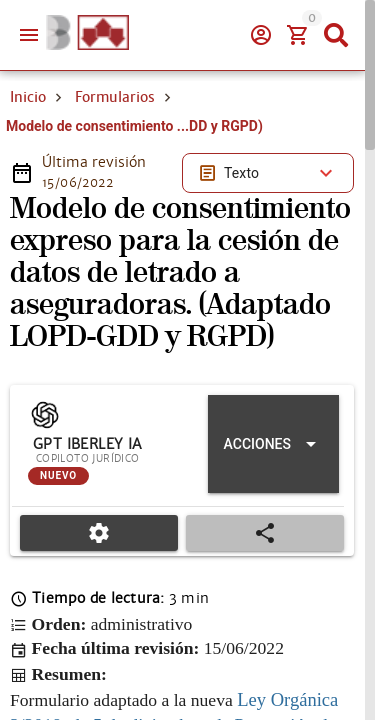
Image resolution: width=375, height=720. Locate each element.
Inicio (28, 97)
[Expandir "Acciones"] (273, 444)
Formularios (115, 97)
